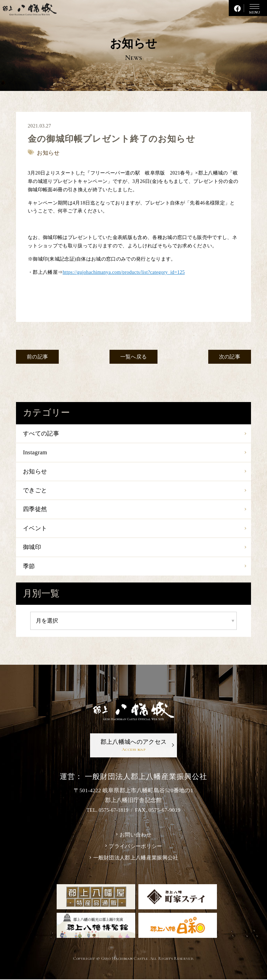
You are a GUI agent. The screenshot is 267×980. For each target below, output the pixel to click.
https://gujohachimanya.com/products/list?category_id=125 (124, 272)
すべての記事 (42, 434)
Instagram (36, 453)
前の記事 (39, 357)
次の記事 (227, 357)
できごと (36, 492)
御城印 (33, 551)
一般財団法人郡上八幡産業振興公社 (135, 866)
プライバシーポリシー (135, 853)
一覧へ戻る (134, 357)
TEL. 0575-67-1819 (107, 816)
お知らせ (36, 473)
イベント (36, 532)
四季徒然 (36, 512)
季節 (29, 571)
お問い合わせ (136, 841)
